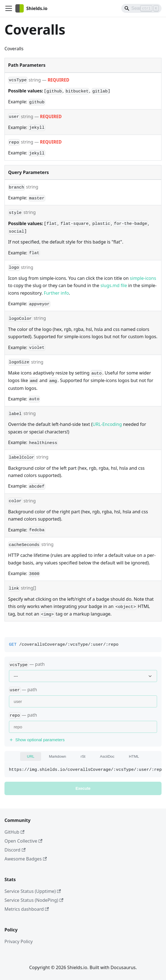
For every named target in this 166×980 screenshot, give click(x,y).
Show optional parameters (37, 740)
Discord (15, 850)
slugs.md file (114, 285)
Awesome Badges (26, 859)
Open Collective (23, 841)
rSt (83, 756)
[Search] (141, 8)
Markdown (57, 756)
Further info (56, 293)
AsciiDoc (107, 756)
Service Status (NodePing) (34, 900)
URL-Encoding (107, 424)
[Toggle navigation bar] (9, 8)
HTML (134, 756)
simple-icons (143, 278)
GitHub (14, 832)
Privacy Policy (19, 941)
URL (31, 756)
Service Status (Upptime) (33, 891)
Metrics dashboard (27, 909)
